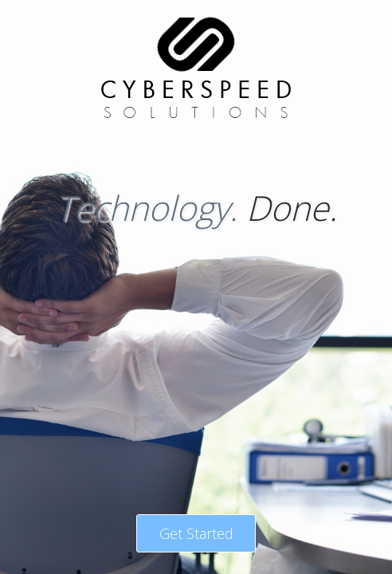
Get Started (196, 533)
